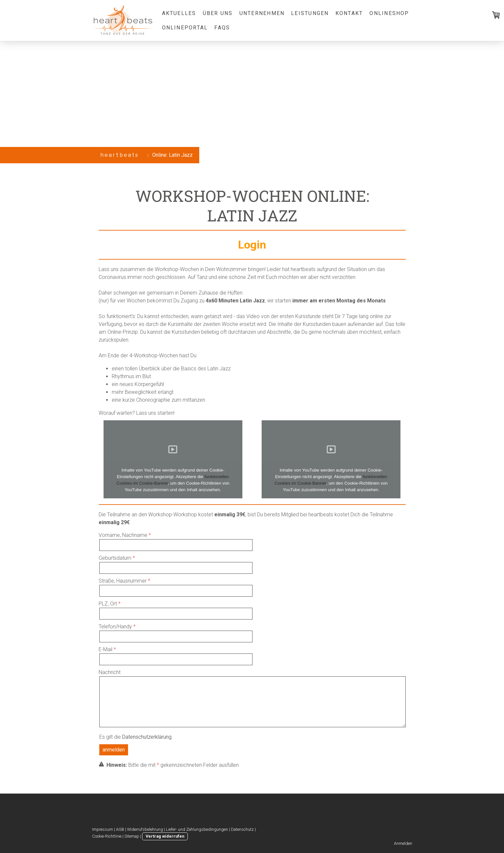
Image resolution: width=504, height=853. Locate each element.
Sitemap (132, 836)
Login (252, 245)
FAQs (222, 28)
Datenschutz (242, 829)
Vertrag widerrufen (165, 836)
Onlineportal (185, 28)
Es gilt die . (136, 737)
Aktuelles (179, 13)
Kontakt (349, 13)
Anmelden (403, 843)
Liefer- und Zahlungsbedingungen (197, 829)
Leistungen (310, 13)
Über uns (218, 13)
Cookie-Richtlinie (107, 836)
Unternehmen (262, 13)
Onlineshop (389, 13)
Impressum (103, 829)
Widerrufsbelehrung (145, 829)
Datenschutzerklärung (147, 737)
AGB (120, 829)
